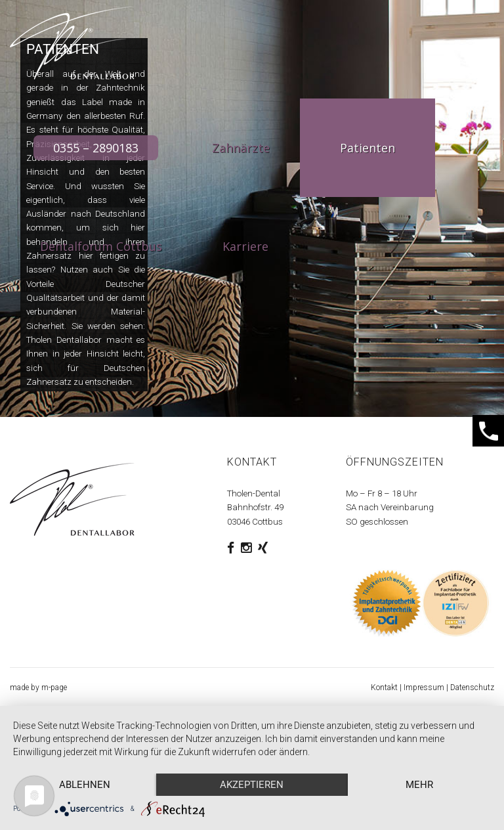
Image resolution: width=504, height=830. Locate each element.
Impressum (424, 688)
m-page (54, 688)
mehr (419, 785)
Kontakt (384, 688)
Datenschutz (472, 688)
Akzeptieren (252, 785)
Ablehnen (85, 785)
